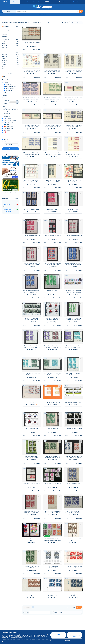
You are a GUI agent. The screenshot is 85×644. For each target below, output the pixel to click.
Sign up (5, 2)
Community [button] (33, 2)
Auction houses (8, 90)
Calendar (26, 629)
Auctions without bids (9, 88)
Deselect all (4, 134)
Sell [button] (27, 2)
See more (10, 73)
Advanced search (42, 14)
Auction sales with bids (10, 86)
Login (15, 2)
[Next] (79, 607)
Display (65, 22)
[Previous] (27, 607)
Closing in (5, 103)
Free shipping (6, 113)
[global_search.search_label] (47, 11)
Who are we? (5, 627)
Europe (5, 34)
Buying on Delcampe (51, 629)
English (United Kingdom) (77, 2)
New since (5, 100)
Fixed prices (7, 84)
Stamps (5, 32)
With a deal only (7, 111)
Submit (11, 148)
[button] (77, 11)
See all (17, 26)
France (4, 36)
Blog (26, 627)
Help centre (49, 627)
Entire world (6, 139)
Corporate (5, 629)
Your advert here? (10, 192)
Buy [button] (22, 2)
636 (74, 607)
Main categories (7, 29)
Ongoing (5, 82)
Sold (4, 92)
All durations (6, 98)
